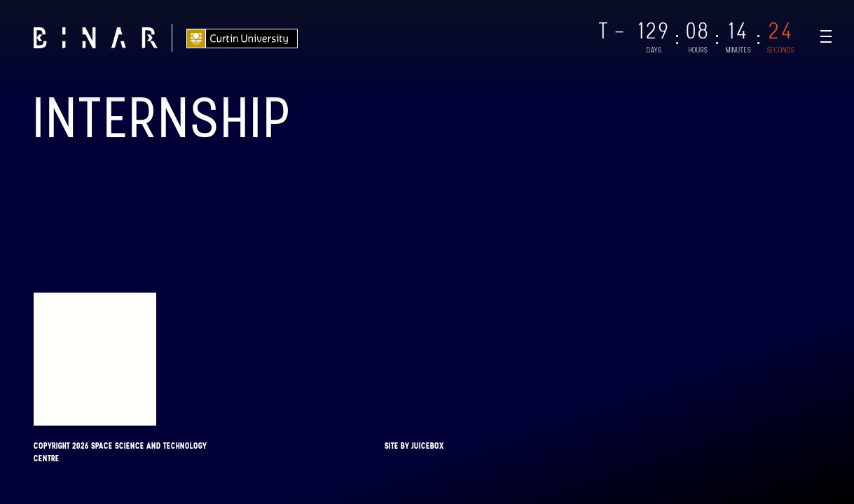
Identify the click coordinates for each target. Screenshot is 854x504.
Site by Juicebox (414, 446)
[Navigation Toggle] (826, 36)
